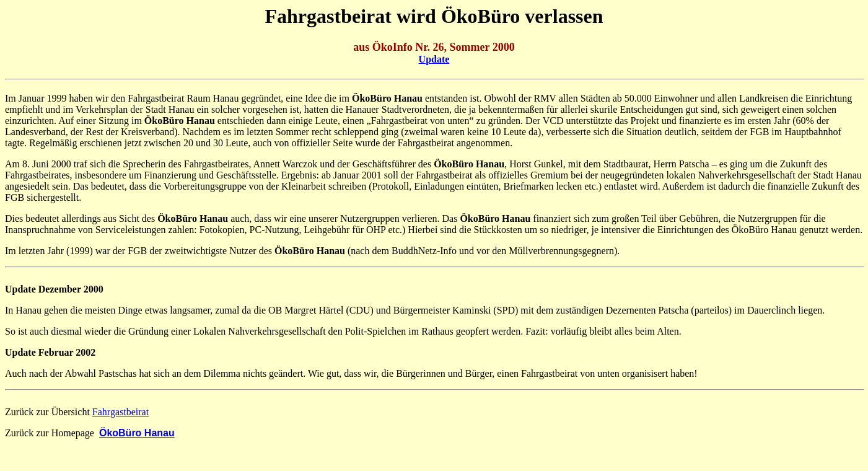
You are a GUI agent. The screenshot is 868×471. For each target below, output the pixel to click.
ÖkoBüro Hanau (137, 433)
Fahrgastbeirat (121, 412)
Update (434, 59)
